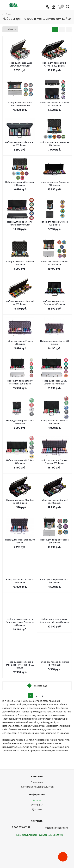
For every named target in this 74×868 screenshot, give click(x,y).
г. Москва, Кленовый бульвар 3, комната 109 (40, 835)
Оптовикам (37, 805)
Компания (37, 776)
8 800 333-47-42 (21, 827)
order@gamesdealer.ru (56, 828)
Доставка (37, 809)
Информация (37, 794)
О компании (37, 782)
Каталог (37, 800)
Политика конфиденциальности (37, 787)
